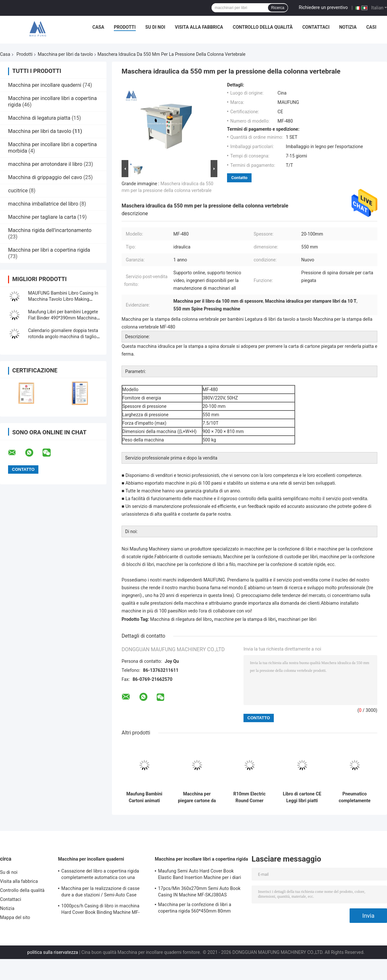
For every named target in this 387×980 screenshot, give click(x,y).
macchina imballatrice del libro (43, 204)
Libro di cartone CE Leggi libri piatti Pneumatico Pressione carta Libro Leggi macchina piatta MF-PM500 (302, 797)
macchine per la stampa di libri (245, 619)
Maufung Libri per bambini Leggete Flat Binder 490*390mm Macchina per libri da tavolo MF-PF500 (63, 318)
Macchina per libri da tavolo (65, 54)
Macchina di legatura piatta (39, 118)
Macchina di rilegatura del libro (181, 619)
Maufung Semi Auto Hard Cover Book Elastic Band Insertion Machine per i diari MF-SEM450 (199, 875)
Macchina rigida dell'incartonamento (50, 230)
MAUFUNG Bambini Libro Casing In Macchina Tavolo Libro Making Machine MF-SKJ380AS (63, 299)
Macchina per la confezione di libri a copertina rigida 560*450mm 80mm (195, 908)
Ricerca (278, 8)
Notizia (348, 27)
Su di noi (155, 27)
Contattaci (316, 27)
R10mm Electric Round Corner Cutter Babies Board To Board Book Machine (249, 797)
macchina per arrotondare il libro (45, 164)
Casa (99, 27)
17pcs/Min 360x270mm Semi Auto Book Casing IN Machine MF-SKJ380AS (199, 892)
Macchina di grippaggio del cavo (45, 177)
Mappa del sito (15, 917)
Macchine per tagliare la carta (42, 217)
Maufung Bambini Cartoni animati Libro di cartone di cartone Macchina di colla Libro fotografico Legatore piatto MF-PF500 (144, 797)
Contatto (239, 178)
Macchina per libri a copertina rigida (49, 250)
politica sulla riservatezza (53, 952)
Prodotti (125, 27)
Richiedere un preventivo (323, 7)
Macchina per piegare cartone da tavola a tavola (197, 797)
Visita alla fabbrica (199, 27)
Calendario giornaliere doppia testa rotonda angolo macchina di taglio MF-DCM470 (63, 337)
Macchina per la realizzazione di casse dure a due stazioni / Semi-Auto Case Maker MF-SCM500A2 (100, 893)
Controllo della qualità (263, 27)
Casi (371, 27)
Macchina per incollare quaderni (45, 85)
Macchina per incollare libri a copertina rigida (201, 859)
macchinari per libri (297, 619)
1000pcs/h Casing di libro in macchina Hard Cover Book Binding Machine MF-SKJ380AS (100, 910)
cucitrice (18, 191)
